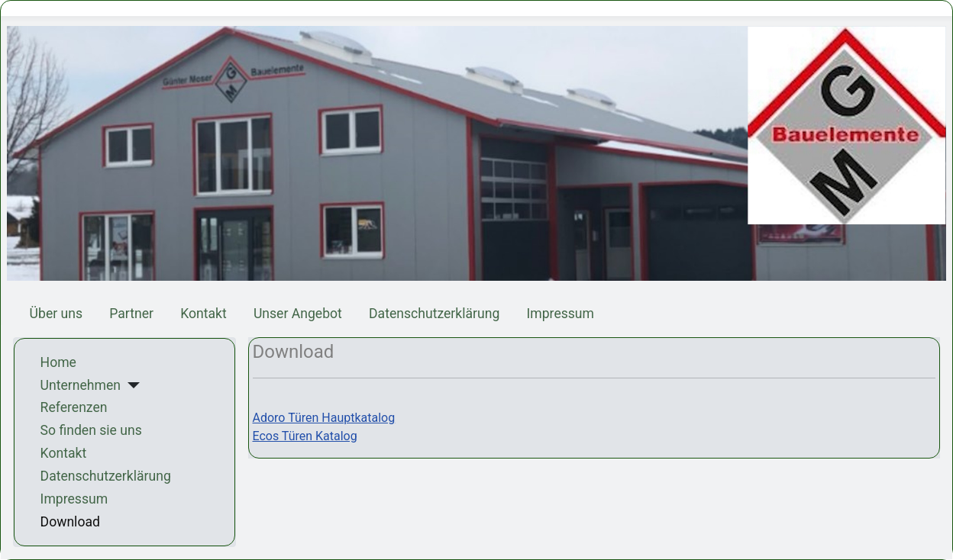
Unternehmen (81, 385)
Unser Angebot (298, 314)
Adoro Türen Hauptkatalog (324, 418)
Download (70, 522)
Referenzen (74, 407)
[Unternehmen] (130, 385)
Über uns (56, 314)
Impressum (560, 314)
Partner (131, 314)
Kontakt (204, 314)
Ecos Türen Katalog (305, 436)
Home (58, 362)
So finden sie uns (91, 430)
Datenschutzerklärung (434, 314)
